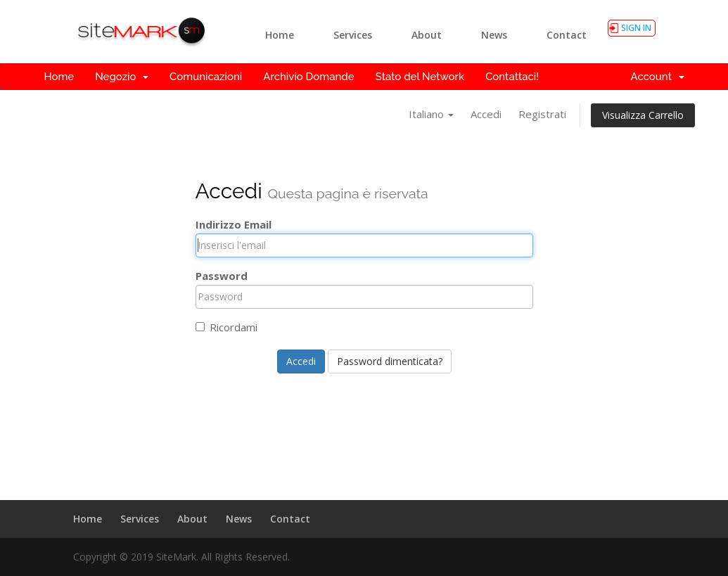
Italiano (431, 114)
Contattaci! (512, 77)
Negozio (122, 77)
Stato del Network (420, 77)
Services (353, 35)
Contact (567, 35)
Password (222, 276)
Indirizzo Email (234, 224)
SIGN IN (636, 28)
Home (280, 35)
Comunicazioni (206, 77)
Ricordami (226, 327)
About (427, 35)
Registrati (542, 114)
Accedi (486, 114)
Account (657, 77)
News (494, 35)
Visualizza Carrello (643, 115)
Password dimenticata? (390, 361)
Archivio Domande (308, 77)
